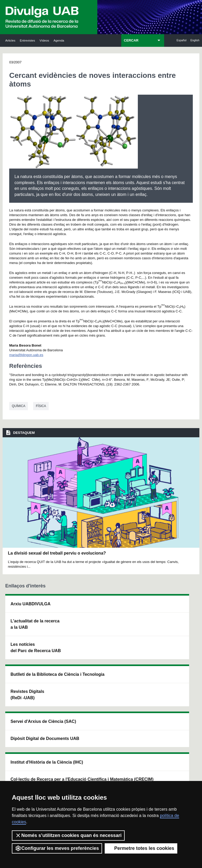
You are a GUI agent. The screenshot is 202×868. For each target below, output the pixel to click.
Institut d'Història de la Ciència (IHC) (138, 613)
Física (41, 406)
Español (181, 40)
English (195, 40)
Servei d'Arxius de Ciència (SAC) (99, 613)
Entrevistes (27, 40)
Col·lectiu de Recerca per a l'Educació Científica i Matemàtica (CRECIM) (138, 656)
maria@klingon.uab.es (26, 355)
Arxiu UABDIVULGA (23, 610)
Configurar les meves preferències (57, 848)
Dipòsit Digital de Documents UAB (99, 649)
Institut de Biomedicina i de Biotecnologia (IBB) (176, 689)
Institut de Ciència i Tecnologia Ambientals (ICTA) (175, 646)
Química (19, 406)
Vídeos (44, 40)
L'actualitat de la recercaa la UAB (23, 640)
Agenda (59, 40)
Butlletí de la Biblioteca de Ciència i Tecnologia (62, 613)
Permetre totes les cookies (141, 848)
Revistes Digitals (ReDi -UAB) (61, 646)
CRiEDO (134, 689)
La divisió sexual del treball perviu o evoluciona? (57, 553)
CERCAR (131, 40)
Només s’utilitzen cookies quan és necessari (68, 835)
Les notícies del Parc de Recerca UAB (23, 673)
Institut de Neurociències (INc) (176, 610)
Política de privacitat (139, 774)
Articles (10, 40)
